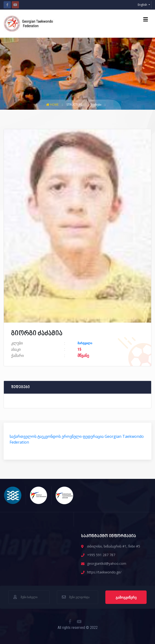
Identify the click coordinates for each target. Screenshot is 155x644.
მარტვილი (85, 343)
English (143, 5)
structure (75, 105)
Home (53, 105)
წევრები (96, 105)
